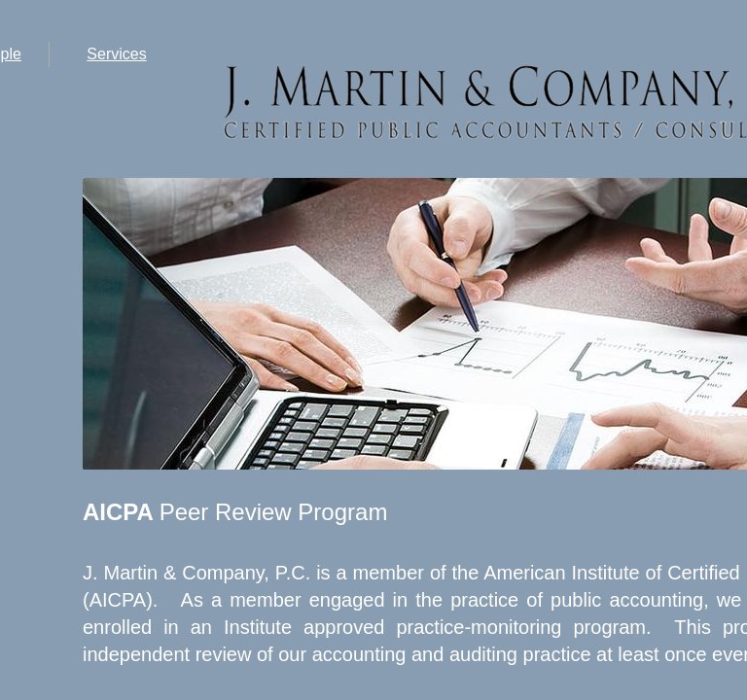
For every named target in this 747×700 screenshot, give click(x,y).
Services (116, 54)
